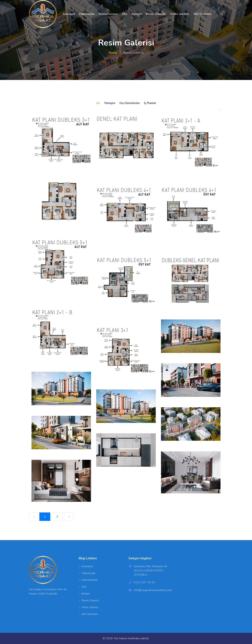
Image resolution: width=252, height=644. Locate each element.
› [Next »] (69, 517)
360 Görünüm (202, 14)
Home (113, 53)
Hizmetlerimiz (108, 14)
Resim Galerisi (156, 14)
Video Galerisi (180, 14)
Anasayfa (69, 14)
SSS (125, 14)
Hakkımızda (87, 14)
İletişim (137, 14)
